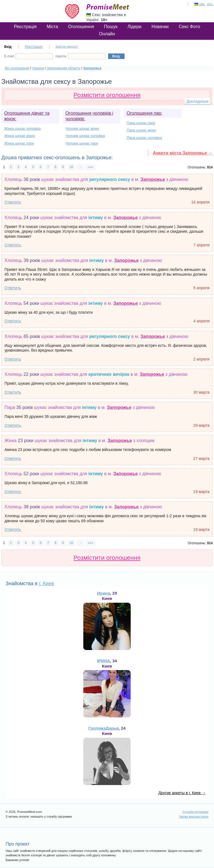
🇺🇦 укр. (200, 4)
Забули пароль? (67, 46)
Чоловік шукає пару (82, 143)
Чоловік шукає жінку (82, 128)
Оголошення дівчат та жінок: (27, 116)
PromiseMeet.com (108, 7)
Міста (52, 27)
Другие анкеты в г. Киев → (182, 793)
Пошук (111, 27)
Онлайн (107, 34)
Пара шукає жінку (141, 130)
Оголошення (81, 27)
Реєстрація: (34, 47)
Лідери (135, 27)
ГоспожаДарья (103, 728)
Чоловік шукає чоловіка (85, 136)
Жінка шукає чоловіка (22, 128)
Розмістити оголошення (107, 95)
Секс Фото (189, 27)
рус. (210, 4)
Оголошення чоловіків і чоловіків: (89, 116)
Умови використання (194, 816)
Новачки (160, 27)
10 (71, 167)
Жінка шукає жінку (20, 136)
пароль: (80, 56)
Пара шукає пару (141, 123)
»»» (91, 167)
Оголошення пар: (144, 113)
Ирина (104, 593)
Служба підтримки (195, 812)
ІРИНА (104, 661)
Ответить (13, 202)
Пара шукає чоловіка (144, 138)
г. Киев (46, 583)
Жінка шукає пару (19, 143)
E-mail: (28, 56)
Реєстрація (25, 27)
